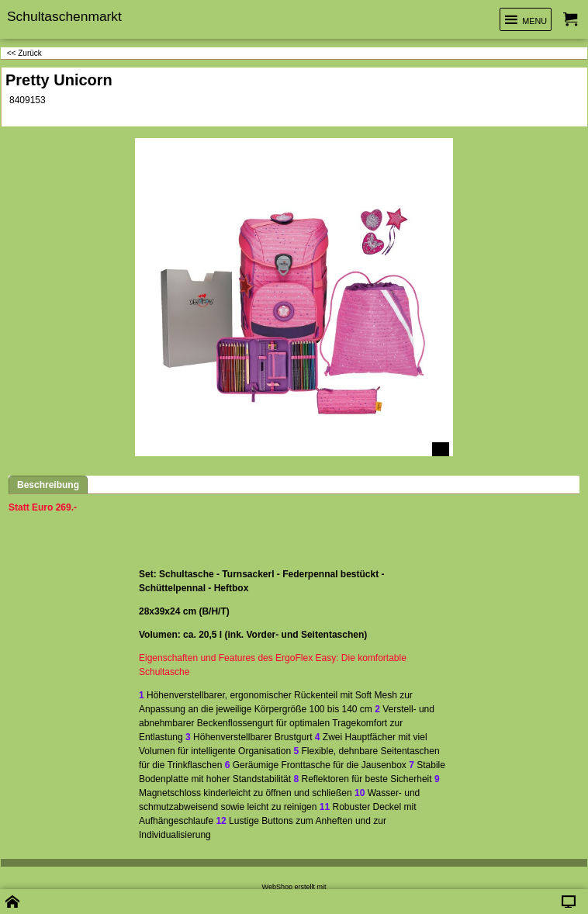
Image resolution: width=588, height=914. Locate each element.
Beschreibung (48, 485)
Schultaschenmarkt (64, 16)
